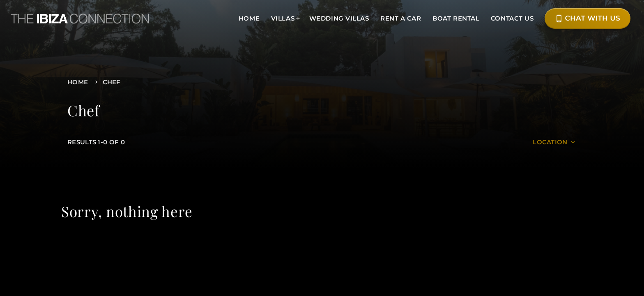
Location (555, 142)
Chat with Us (588, 18)
